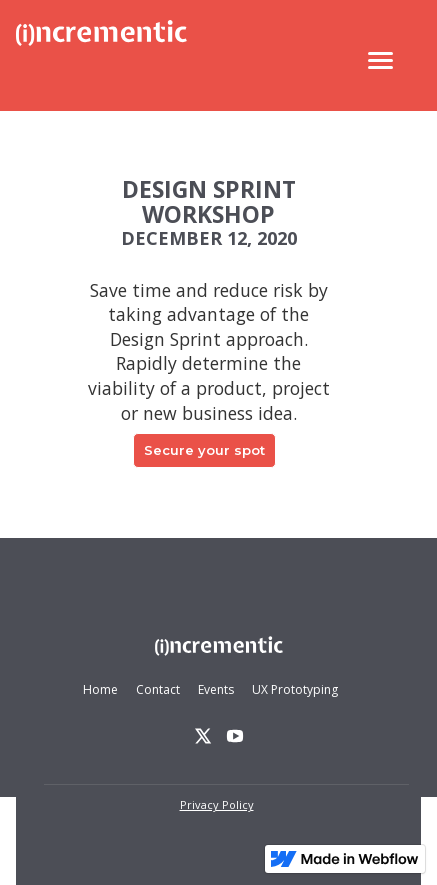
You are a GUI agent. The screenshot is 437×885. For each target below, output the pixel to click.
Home (100, 689)
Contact (158, 689)
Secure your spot (204, 450)
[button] (380, 60)
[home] (101, 60)
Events (216, 689)
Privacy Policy (217, 804)
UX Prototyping (295, 689)
